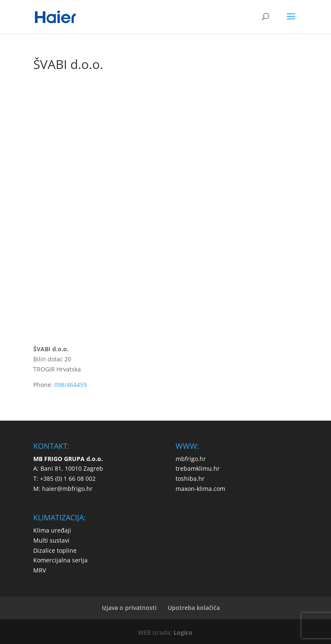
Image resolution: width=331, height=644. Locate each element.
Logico (183, 632)
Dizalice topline (55, 550)
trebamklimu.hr (198, 468)
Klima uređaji (52, 530)
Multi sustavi (51, 540)
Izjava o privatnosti (129, 608)
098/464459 (71, 385)
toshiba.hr (190, 478)
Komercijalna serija (60, 560)
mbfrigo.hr (191, 459)
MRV (40, 570)
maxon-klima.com (200, 489)
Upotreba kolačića (194, 608)
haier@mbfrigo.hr (67, 489)
